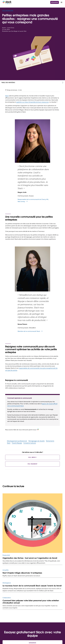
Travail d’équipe (17, 443)
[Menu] (61, 2)
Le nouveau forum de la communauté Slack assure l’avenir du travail (32, 586)
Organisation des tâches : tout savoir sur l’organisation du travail (30, 558)
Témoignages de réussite (36, 441)
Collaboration (8, 11)
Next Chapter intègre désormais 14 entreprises (22, 573)
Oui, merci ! (33, 457)
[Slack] (7, 2)
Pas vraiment (33, 464)
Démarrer (55, 2)
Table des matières (8, 82)
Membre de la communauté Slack (29, 331)
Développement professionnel (17, 441)
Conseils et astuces (30, 443)
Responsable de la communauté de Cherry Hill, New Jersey (33, 200)
